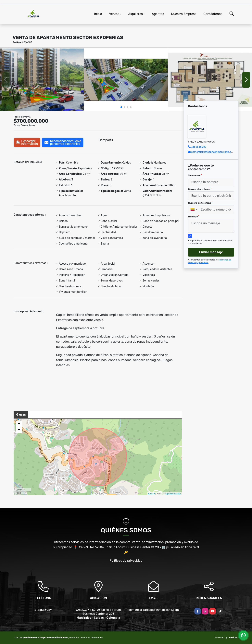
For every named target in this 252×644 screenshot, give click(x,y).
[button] (121, 107)
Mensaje (194, 217)
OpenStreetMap (173, 494)
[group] (42, 80)
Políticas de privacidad (126, 561)
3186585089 (199, 147)
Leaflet (151, 494)
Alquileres (136, 14)
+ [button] (19, 424)
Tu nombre (195, 175)
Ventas (114, 14)
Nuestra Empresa (184, 14)
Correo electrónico (200, 189)
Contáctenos (213, 14)
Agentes (158, 14)
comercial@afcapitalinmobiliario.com (213, 152)
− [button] (19, 430)
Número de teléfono (200, 203)
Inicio (98, 14)
